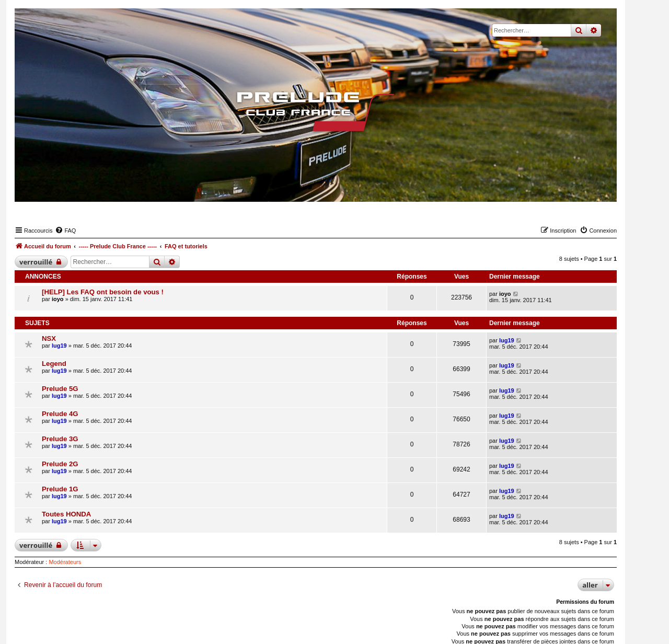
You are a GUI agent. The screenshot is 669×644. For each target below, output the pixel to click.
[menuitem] (65, 231)
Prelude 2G (60, 464)
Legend (54, 364)
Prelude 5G (60, 389)
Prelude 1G (60, 489)
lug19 (59, 346)
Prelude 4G (60, 414)
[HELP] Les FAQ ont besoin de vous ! (103, 292)
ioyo (58, 299)
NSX (49, 338)
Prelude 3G (60, 439)
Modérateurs (65, 562)
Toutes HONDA (66, 514)
